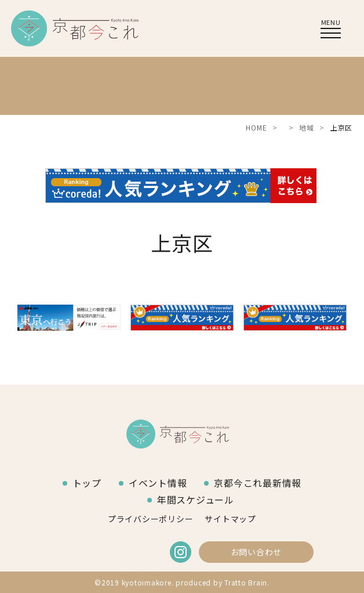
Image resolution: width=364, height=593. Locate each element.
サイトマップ (230, 519)
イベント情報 (158, 483)
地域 (307, 127)
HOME (256, 127)
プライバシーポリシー (151, 519)
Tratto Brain (246, 582)
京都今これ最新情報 (258, 483)
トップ (87, 483)
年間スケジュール (196, 500)
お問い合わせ (256, 552)
